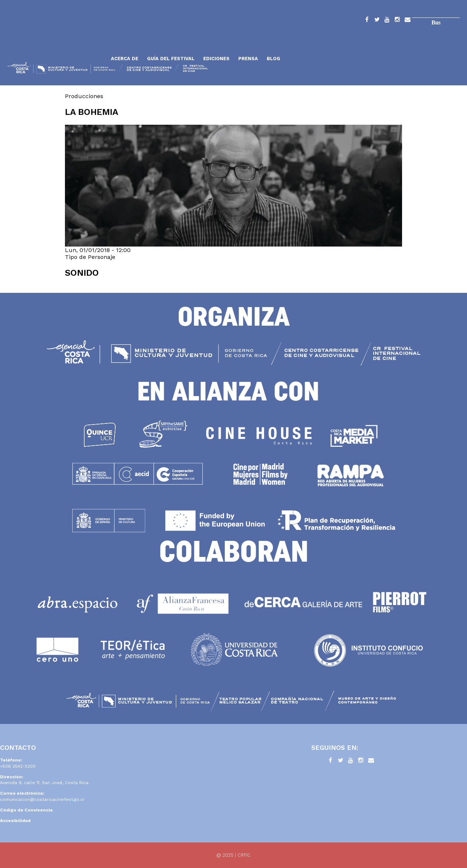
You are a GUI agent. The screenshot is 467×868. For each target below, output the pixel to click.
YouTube (387, 21)
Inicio (57, 41)
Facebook (367, 21)
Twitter (377, 21)
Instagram (397, 21)
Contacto (408, 21)
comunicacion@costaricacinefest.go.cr (42, 799)
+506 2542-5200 (18, 766)
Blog (273, 59)
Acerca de (125, 59)
